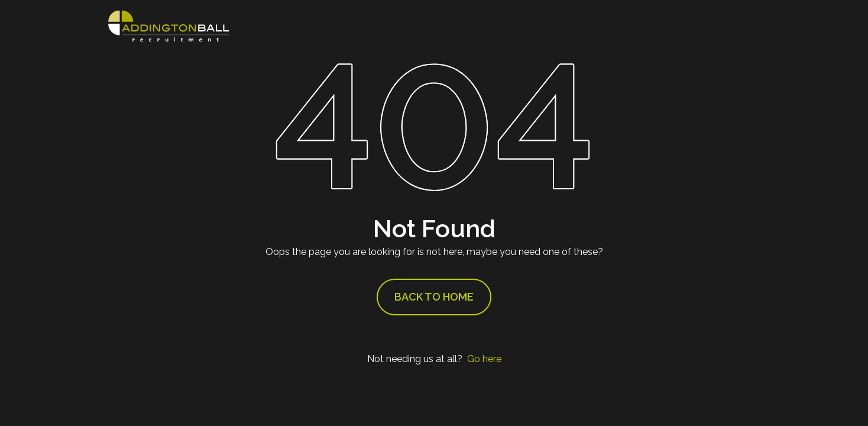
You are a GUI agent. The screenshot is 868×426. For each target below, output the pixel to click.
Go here (484, 359)
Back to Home (434, 297)
